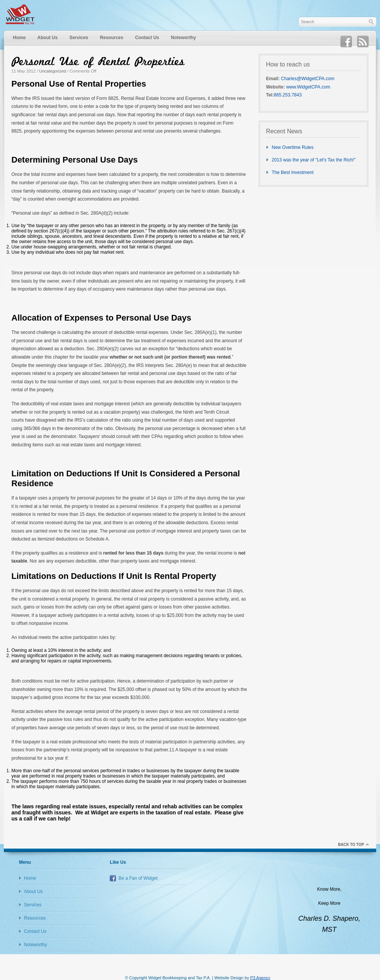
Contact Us (147, 38)
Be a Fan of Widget (138, 878)
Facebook (346, 42)
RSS (363, 42)
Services (79, 38)
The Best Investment (293, 172)
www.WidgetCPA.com (308, 87)
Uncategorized (53, 71)
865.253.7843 (287, 95)
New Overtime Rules (293, 147)
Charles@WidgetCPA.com (308, 79)
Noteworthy (184, 38)
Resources (112, 38)
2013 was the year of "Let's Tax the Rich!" (314, 160)
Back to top (351, 845)
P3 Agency (260, 978)
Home (19, 38)
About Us (47, 38)
